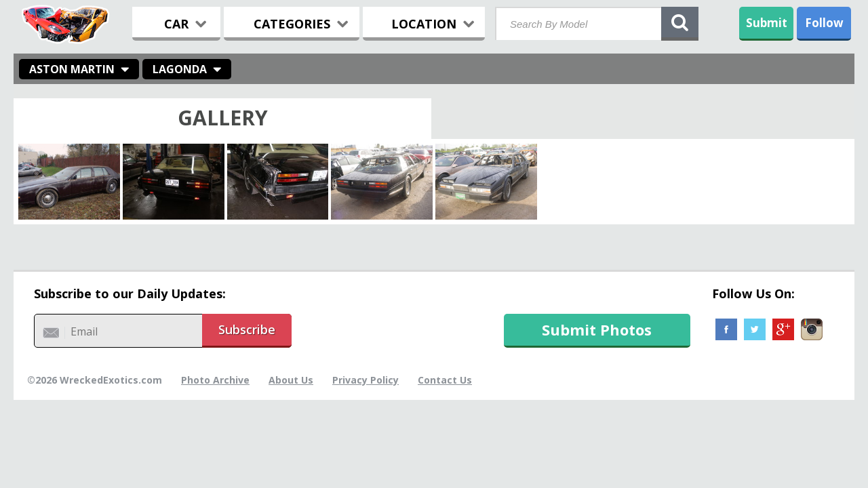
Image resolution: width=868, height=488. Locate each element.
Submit (767, 23)
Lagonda (180, 69)
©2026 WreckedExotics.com (95, 380)
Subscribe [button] (247, 329)
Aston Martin (72, 69)
